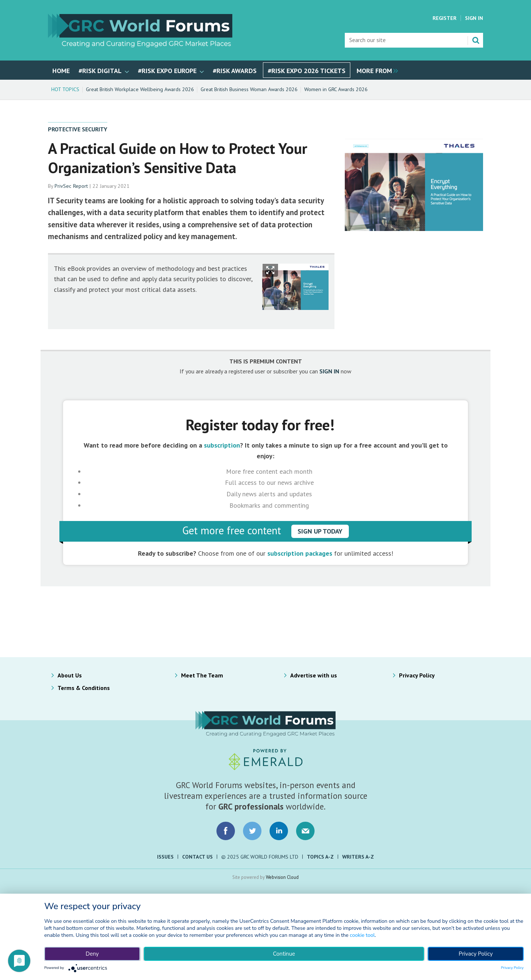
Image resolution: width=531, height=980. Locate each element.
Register (445, 18)
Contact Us (197, 857)
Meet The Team (202, 675)
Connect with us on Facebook (226, 831)
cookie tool (362, 935)
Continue (284, 954)
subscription (222, 445)
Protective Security (78, 129)
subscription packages (300, 553)
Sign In (474, 18)
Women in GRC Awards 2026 (336, 89)
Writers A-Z (358, 857)
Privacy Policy (417, 675)
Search (476, 40)
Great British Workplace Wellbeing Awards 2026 (140, 89)
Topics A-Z (320, 857)
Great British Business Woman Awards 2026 (249, 89)
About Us (70, 675)
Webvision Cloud (282, 877)
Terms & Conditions (84, 688)
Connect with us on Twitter (252, 831)
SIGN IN (329, 371)
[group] (375, 70)
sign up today (320, 531)
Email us (305, 831)
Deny (92, 954)
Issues (165, 857)
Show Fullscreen (270, 270)
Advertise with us (314, 675)
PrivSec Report (71, 186)
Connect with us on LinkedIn (279, 831)
